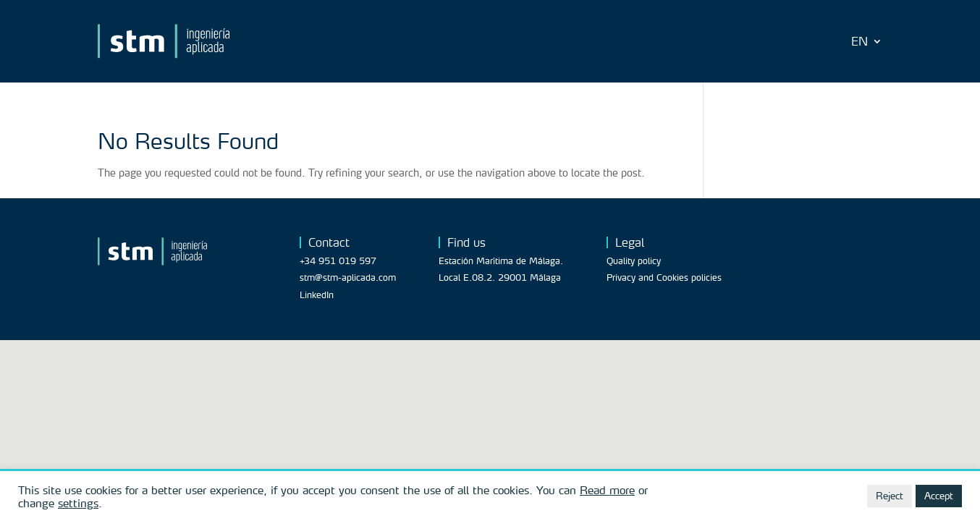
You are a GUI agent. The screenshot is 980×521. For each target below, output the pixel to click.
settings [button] (78, 503)
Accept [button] (939, 496)
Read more (607, 490)
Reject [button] (890, 496)
